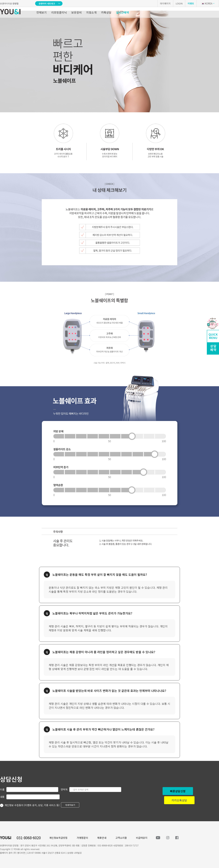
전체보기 (42, 12)
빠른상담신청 (178, 791)
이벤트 (191, 3)
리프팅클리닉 (59, 12)
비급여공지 (142, 838)
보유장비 (76, 12)
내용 (2, 797)
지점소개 (91, 12)
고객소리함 (121, 838)
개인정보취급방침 (58, 838)
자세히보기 (70, 805)
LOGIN (179, 3)
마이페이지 (165, 3)
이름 (2, 789)
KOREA (207, 3)
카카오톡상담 (179, 800)
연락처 (64, 789)
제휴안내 (102, 838)
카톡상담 (106, 12)
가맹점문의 (82, 838)
